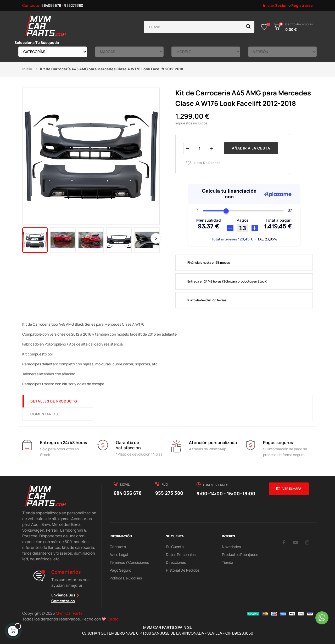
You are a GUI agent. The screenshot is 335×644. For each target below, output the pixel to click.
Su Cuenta (175, 547)
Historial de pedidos (183, 570)
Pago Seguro (120, 570)
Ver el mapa (292, 489)
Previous (26, 238)
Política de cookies (126, 578)
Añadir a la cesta (251, 148)
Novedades (231, 547)
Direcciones (176, 562)
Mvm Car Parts (69, 613)
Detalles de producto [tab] (54, 401)
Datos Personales (181, 554)
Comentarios (44, 414)
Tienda (228, 562)
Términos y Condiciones (129, 562)
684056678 (51, 5)
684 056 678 (128, 493)
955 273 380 (169, 493)
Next (156, 238)
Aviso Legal (119, 554)
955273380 (74, 5)
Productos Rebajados (240, 554)
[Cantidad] (199, 148)
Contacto (118, 547)
